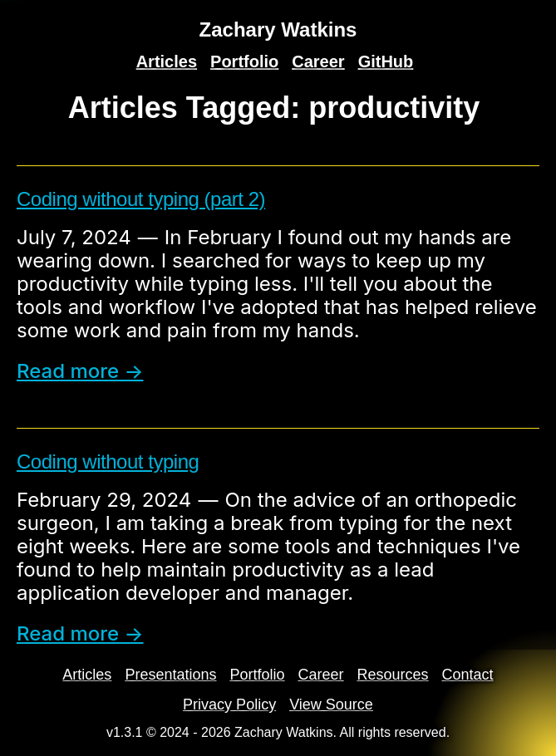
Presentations (170, 675)
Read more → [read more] (80, 371)
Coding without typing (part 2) (141, 199)
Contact (468, 675)
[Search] (536, 23)
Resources (393, 675)
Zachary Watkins (278, 29)
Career (318, 61)
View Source (331, 704)
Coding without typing (108, 461)
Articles (167, 61)
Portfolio (244, 61)
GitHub (386, 61)
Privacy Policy (229, 704)
